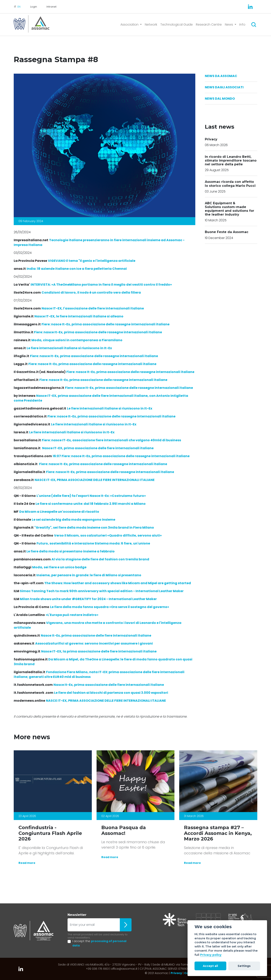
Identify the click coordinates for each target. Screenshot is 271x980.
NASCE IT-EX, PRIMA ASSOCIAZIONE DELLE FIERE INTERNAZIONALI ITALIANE (95, 480)
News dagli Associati (224, 87)
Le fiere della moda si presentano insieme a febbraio (71, 551)
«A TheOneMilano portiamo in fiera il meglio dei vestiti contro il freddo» (101, 285)
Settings (244, 966)
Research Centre (209, 25)
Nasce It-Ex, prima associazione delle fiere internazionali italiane (96, 636)
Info (242, 25)
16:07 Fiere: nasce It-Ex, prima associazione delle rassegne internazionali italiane (121, 456)
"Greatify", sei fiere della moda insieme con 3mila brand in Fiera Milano (94, 528)
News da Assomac (221, 76)
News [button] (229, 25)
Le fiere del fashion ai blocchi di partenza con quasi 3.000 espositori (111, 693)
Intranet (51, 7)
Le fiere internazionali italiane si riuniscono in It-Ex (69, 348)
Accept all (210, 966)
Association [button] (130, 25)
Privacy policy (211, 955)
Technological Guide (177, 25)
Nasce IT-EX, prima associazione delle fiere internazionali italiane (98, 448)
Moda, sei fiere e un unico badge (59, 567)
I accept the (99, 943)
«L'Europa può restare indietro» (72, 615)
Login (34, 7)
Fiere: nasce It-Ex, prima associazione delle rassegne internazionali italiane (105, 324)
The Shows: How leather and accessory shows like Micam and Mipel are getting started (118, 583)
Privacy (176, 973)
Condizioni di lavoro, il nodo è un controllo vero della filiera (91, 292)
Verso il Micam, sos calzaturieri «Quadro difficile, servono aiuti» (108, 535)
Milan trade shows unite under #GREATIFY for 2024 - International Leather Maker (88, 599)
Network (151, 25)
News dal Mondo (220, 99)
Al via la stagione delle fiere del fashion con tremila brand (100, 559)
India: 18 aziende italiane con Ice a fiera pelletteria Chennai (77, 269)
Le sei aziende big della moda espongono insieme (74, 520)
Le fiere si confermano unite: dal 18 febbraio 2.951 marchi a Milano (91, 504)
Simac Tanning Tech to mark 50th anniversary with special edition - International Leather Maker (102, 591)
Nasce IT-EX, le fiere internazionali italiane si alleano (79, 316)
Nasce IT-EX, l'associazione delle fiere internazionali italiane (93, 308)
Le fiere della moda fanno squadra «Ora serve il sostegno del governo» (110, 607)
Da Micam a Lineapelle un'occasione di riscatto (59, 512)
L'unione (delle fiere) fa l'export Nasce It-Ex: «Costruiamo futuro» (91, 496)
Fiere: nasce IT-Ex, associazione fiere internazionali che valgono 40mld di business (111, 440)
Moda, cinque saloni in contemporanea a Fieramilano (77, 340)
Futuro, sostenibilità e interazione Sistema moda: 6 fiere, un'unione (93, 543)
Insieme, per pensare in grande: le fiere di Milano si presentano (89, 575)
